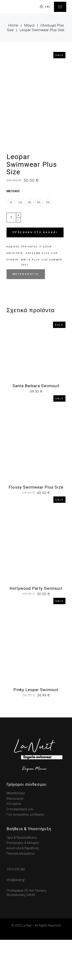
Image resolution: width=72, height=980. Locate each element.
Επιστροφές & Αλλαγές (23, 883)
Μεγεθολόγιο (26, 314)
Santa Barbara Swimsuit (36, 426)
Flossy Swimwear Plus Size (36, 527)
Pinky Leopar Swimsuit (36, 730)
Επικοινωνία (15, 839)
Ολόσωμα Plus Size (42, 293)
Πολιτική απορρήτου (21, 894)
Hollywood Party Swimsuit (36, 629)
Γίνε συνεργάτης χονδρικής (25, 854)
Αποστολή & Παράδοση (23, 888)
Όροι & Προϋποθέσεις (22, 878)
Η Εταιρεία (14, 844)
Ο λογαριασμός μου (20, 849)
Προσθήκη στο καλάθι (35, 272)
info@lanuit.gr (16, 920)
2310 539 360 (16, 910)
